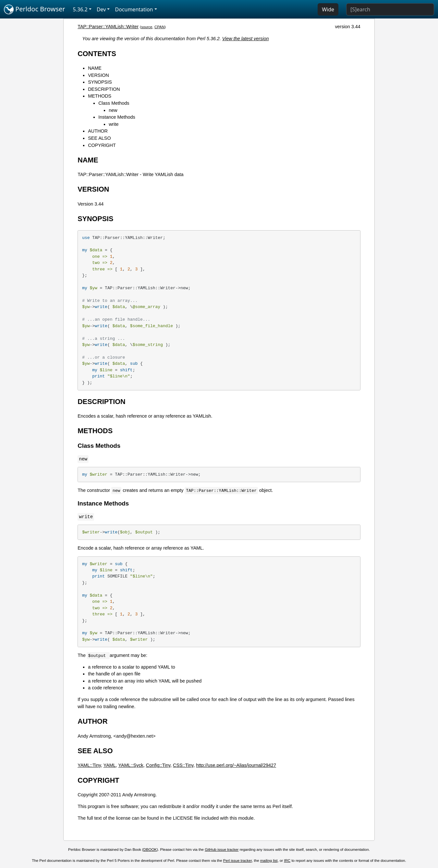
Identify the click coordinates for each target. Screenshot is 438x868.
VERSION (98, 75)
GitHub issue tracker (222, 850)
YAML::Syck (131, 765)
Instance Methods (117, 117)
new (113, 110)
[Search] (390, 9)
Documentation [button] (134, 9)
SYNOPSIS (100, 82)
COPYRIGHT (102, 145)
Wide (328, 9)
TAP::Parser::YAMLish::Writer (108, 27)
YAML (110, 765)
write (114, 124)
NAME (95, 68)
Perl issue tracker (237, 861)
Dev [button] (101, 9)
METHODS (100, 96)
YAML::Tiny (89, 765)
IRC (287, 861)
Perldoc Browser (35, 9)
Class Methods (114, 103)
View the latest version (246, 39)
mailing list (269, 861)
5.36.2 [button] (80, 9)
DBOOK (150, 850)
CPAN (159, 27)
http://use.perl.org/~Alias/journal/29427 (236, 765)
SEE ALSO (99, 138)
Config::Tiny (158, 765)
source (147, 27)
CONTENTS (97, 54)
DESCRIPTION (104, 89)
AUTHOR (98, 131)
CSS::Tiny (183, 765)
